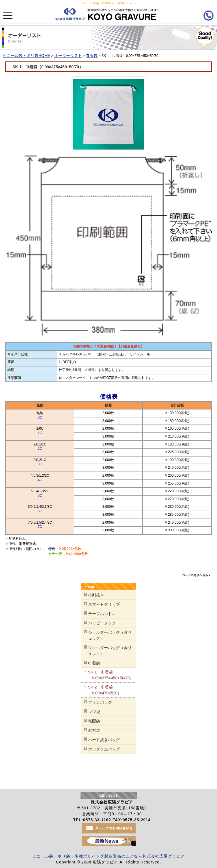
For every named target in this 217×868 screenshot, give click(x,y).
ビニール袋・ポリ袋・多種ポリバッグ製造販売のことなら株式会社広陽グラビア (108, 856)
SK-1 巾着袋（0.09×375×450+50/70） (65, 67)
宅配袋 (94, 721)
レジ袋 (94, 712)
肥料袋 (94, 730)
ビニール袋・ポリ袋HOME (27, 56)
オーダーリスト (68, 56)
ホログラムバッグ (104, 749)
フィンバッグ (100, 702)
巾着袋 (92, 56)
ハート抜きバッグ (104, 740)
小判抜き (96, 595)
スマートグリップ (104, 604)
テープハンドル (102, 614)
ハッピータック (102, 623)
